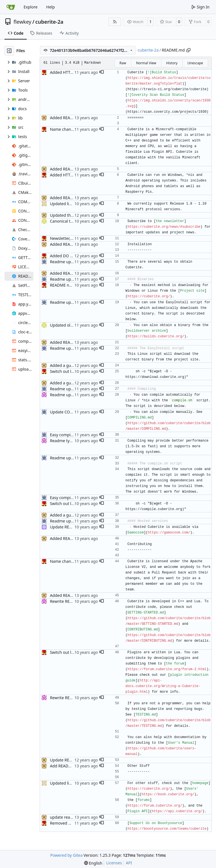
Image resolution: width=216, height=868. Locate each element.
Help (50, 7)
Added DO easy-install (70, 256)
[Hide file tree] (9, 51)
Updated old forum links (72, 325)
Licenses (114, 863)
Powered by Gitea (67, 855)
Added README (64, 118)
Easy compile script (67, 435)
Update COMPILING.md (72, 412)
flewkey (22, 22)
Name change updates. (71, 129)
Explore (31, 7)
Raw (123, 63)
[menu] (93, 863)
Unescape (195, 63)
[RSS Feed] (115, 22)
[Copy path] (188, 50)
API (129, 863)
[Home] (11, 7)
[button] (102, 72)
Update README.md (69, 760)
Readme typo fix (65, 441)
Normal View (146, 63)
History (172, 63)
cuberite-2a (49, 22)
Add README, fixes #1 (70, 766)
